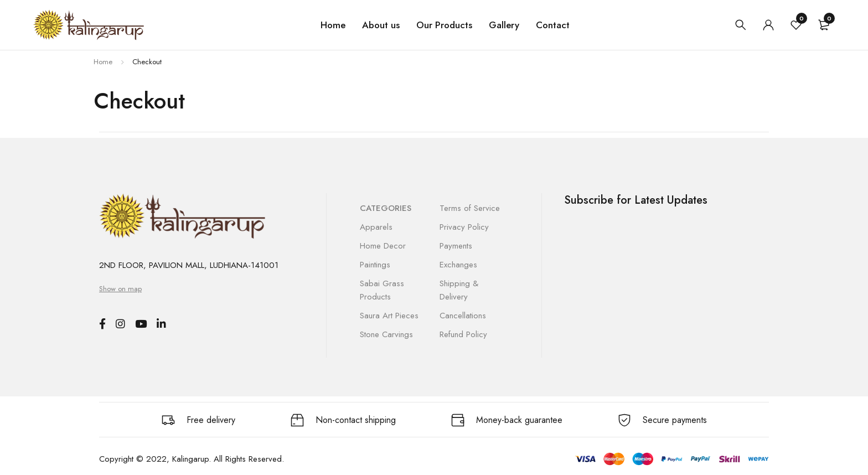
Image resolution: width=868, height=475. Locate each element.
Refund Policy (463, 334)
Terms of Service (470, 208)
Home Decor (383, 246)
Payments (456, 246)
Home (103, 62)
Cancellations (463, 316)
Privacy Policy (464, 227)
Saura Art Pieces (389, 316)
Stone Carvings (386, 334)
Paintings (375, 265)
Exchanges (458, 265)
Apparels (376, 227)
